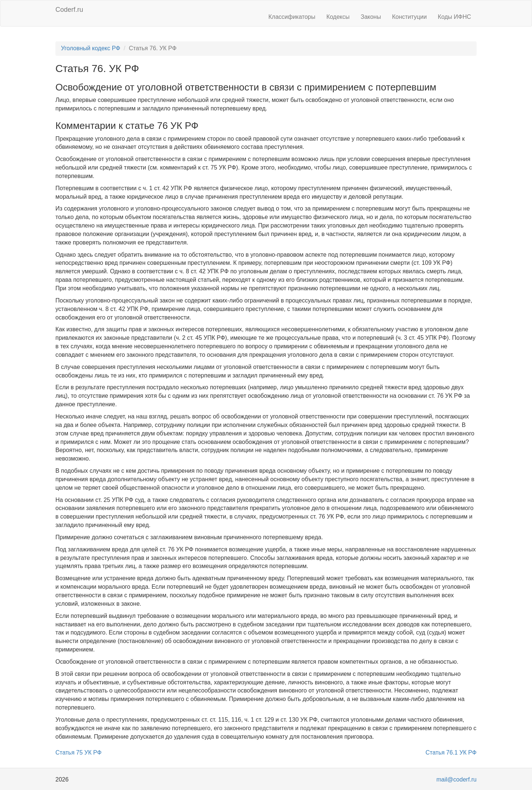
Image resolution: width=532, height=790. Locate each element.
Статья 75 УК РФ (79, 753)
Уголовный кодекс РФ (91, 48)
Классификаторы (292, 17)
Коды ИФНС (454, 17)
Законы (371, 17)
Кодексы (338, 17)
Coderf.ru (69, 10)
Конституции (409, 17)
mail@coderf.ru (456, 779)
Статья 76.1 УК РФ (451, 753)
